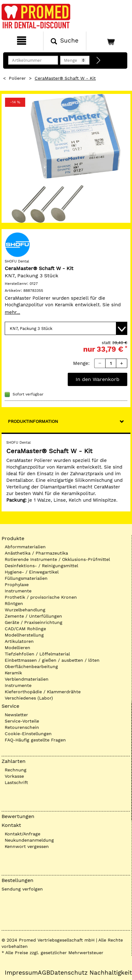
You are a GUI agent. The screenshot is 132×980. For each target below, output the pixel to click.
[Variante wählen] (66, 328)
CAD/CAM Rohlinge (25, 629)
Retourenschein (22, 727)
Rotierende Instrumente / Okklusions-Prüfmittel (57, 559)
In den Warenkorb (98, 379)
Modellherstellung (24, 635)
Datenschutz (69, 973)
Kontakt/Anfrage (23, 834)
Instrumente (18, 591)
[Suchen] (65, 41)
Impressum (21, 973)
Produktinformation (33, 421)
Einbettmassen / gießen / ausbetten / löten (52, 660)
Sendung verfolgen (22, 889)
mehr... (12, 312)
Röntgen (14, 603)
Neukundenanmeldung (29, 840)
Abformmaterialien (25, 547)
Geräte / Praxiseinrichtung (34, 622)
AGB (44, 973)
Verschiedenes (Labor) (29, 698)
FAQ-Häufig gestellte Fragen (35, 740)
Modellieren (17, 648)
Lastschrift (16, 782)
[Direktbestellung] (99, 61)
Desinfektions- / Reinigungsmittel (41, 566)
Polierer (17, 78)
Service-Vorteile (22, 721)
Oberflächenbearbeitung (31, 666)
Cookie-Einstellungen (28, 734)
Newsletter (16, 715)
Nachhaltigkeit (111, 973)
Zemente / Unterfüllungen (33, 616)
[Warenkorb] (108, 41)
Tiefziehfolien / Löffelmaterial (37, 654)
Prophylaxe (17, 585)
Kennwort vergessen (27, 846)
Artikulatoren (19, 641)
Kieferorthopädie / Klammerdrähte (43, 692)
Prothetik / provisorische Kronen (41, 597)
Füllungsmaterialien (26, 578)
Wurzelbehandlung (25, 610)
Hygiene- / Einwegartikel (32, 572)
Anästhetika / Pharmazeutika (36, 553)
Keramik (13, 673)
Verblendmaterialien (27, 679)
